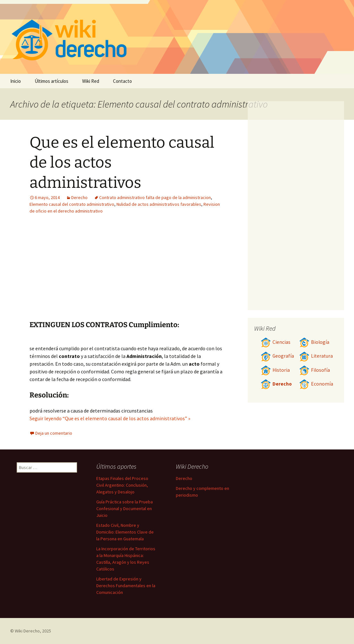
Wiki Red (91, 81)
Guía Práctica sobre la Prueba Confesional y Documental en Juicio (125, 509)
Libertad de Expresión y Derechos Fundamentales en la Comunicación (126, 586)
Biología (314, 342)
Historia (275, 370)
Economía (316, 384)
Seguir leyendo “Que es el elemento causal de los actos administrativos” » (110, 418)
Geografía (277, 356)
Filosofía (315, 370)
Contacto (122, 81)
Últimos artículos (52, 81)
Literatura (316, 356)
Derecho (79, 197)
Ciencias (276, 342)
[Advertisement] (166, 272)
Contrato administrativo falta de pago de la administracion (155, 197)
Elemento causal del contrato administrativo (72, 204)
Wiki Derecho (27, 631)
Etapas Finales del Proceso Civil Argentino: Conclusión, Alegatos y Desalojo (122, 485)
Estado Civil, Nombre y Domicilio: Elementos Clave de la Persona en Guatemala (125, 532)
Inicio (16, 81)
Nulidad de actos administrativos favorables (159, 204)
